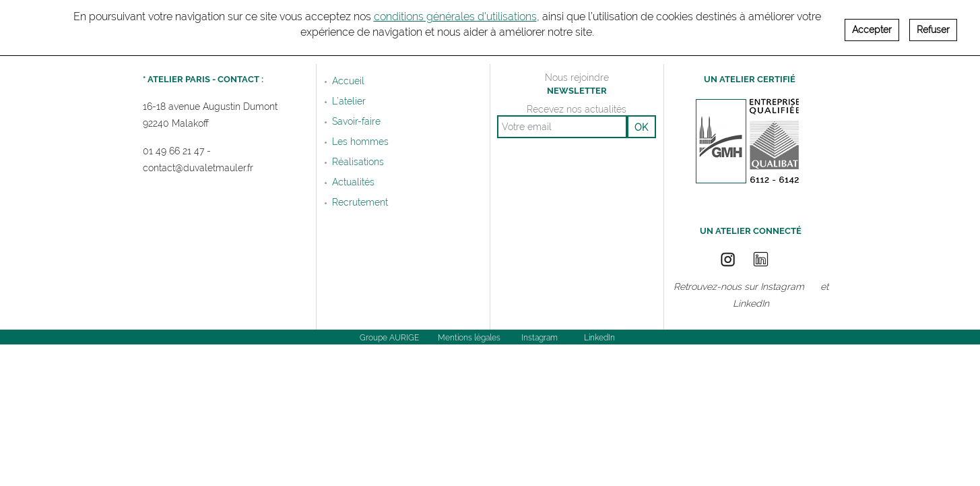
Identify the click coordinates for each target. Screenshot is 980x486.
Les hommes (360, 142)
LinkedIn (751, 304)
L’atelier (349, 101)
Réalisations (358, 162)
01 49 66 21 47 (173, 151)
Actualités (353, 182)
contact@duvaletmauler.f (196, 168)
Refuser (933, 25)
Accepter (872, 25)
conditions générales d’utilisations (455, 12)
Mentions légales (469, 338)
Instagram (782, 287)
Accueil (348, 81)
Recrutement (360, 202)
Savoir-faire (356, 121)
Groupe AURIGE (389, 338)
